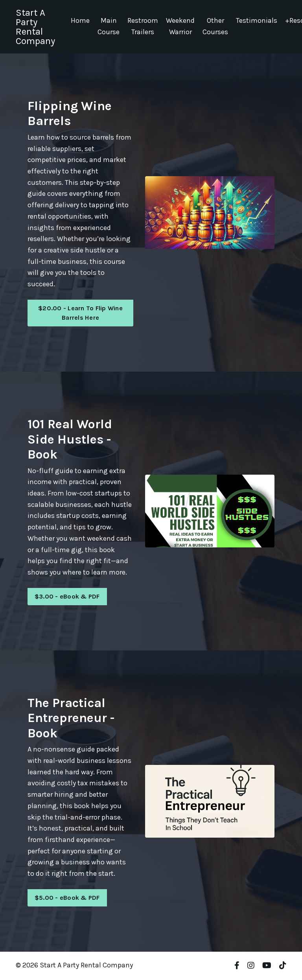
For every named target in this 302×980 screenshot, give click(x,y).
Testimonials (257, 21)
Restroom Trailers (143, 27)
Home (80, 21)
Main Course (109, 27)
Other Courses (215, 27)
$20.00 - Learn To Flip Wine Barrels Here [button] (80, 313)
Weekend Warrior (180, 27)
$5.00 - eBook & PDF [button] (67, 899)
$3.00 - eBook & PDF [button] (67, 597)
